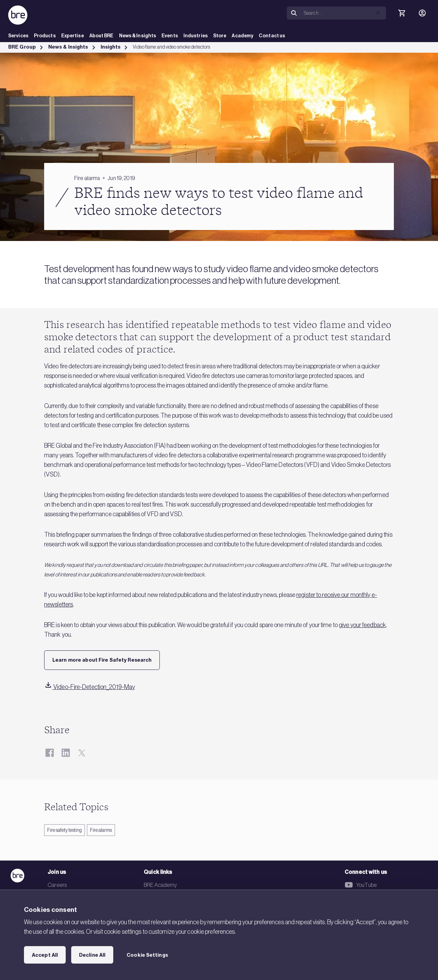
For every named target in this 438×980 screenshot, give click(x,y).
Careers (57, 885)
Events (170, 36)
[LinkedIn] (66, 753)
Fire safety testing (65, 830)
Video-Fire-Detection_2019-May (89, 687)
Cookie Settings (147, 955)
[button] (378, 13)
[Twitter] (82, 753)
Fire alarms (101, 830)
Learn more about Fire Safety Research (102, 660)
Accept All (45, 955)
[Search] (344, 13)
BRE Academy (160, 885)
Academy (242, 36)
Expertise (73, 36)
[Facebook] (49, 753)
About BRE (101, 36)
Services (18, 36)
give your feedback (362, 625)
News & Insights (138, 36)
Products (45, 36)
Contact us (272, 36)
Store (220, 36)
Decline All (92, 955)
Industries (196, 36)
